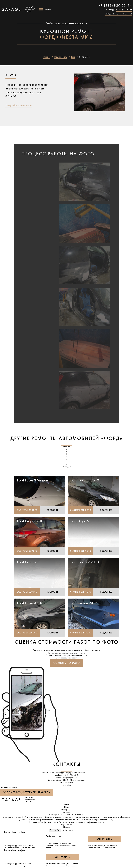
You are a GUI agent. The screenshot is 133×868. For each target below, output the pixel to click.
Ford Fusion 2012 (84, 603)
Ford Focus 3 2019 (85, 481)
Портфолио (66, 810)
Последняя (67, 467)
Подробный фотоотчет (19, 106)
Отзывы (66, 813)
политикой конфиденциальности (90, 823)
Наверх (66, 828)
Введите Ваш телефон (14, 833)
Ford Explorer (27, 563)
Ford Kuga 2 (80, 522)
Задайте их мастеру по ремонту (27, 793)
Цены (66, 808)
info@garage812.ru (69, 778)
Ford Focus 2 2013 (85, 563)
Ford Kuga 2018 (30, 522)
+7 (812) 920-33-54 (115, 6)
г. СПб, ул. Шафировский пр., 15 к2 (118, 14)
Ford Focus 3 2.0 (30, 603)
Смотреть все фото (27, 510)
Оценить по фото (66, 663)
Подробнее (52, 510)
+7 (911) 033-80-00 (124, 10)
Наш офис (66, 786)
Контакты (66, 765)
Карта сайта (67, 825)
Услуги (67, 805)
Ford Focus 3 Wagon (33, 481)
